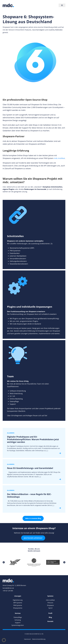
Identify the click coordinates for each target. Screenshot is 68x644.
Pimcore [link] (50, 603)
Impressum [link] (27, 639)
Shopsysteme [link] (18, 608)
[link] (8, 5)
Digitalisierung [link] (18, 600)
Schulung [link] (18, 620)
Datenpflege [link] (18, 617)
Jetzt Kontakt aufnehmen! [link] (33, 538)
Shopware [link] (50, 605)
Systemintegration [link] (18, 625)
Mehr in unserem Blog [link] (33, 518)
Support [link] (18, 623)
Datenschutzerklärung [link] (39, 639)
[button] (4, 640)
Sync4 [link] (50, 608)
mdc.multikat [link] (59, 158)
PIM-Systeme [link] (18, 605)
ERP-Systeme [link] (18, 603)
